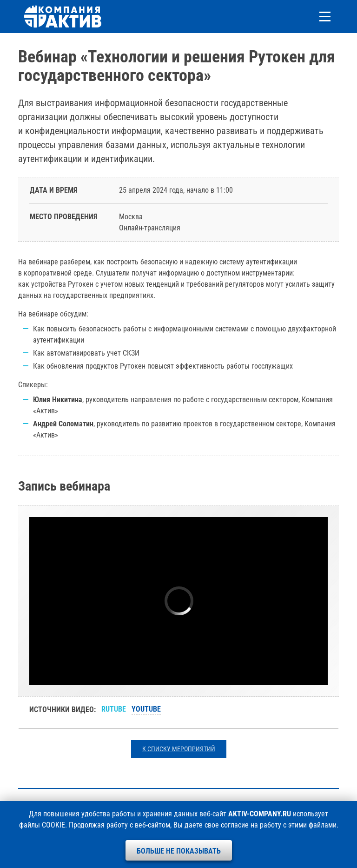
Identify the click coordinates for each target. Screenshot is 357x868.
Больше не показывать (179, 851)
